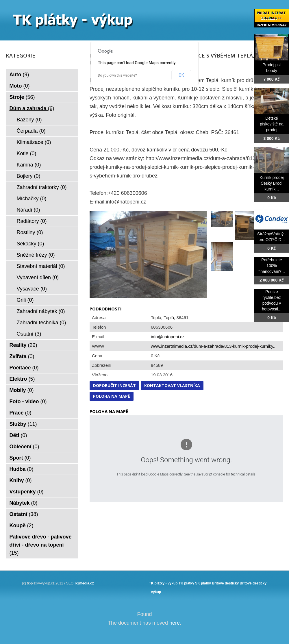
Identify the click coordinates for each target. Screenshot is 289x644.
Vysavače (32, 289)
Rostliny (30, 232)
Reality (23, 345)
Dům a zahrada (32, 108)
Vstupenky (27, 492)
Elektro (22, 379)
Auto (19, 75)
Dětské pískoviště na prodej (272, 124)
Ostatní (29, 334)
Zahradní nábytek (41, 311)
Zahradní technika (41, 323)
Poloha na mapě (112, 396)
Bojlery (29, 176)
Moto (20, 86)
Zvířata (22, 356)
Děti (18, 435)
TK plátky (186, 583)
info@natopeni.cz (168, 337)
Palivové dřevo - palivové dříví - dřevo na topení (41, 545)
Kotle (27, 153)
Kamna (29, 165)
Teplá (169, 318)
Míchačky (32, 199)
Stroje (22, 97)
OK (181, 75)
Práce (21, 413)
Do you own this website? (117, 75)
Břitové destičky (225, 583)
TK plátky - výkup (163, 583)
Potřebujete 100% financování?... (272, 266)
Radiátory (32, 221)
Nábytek (24, 503)
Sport (20, 458)
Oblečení (24, 447)
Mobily (22, 390)
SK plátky (203, 583)
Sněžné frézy (36, 255)
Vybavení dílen (38, 277)
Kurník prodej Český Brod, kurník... (272, 183)
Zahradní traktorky (42, 187)
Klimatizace (34, 142)
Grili (25, 300)
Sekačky (30, 244)
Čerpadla (31, 131)
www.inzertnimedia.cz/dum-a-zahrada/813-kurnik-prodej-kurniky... (214, 346)
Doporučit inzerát (114, 385)
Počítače (24, 368)
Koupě (22, 525)
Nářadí (28, 210)
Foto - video (28, 401)
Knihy (21, 480)
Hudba (22, 469)
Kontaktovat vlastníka (172, 385)
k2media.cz (85, 583)
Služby (23, 424)
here (175, 623)
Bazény (29, 120)
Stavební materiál (41, 266)
